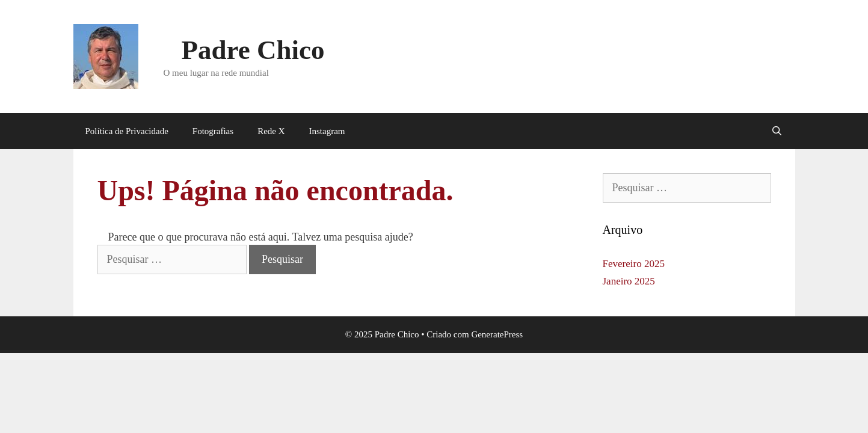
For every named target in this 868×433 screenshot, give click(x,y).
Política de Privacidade (127, 131)
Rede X (271, 131)
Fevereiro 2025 (634, 264)
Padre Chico (253, 50)
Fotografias (213, 131)
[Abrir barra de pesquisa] (777, 131)
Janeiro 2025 (629, 281)
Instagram (327, 131)
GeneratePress (497, 334)
